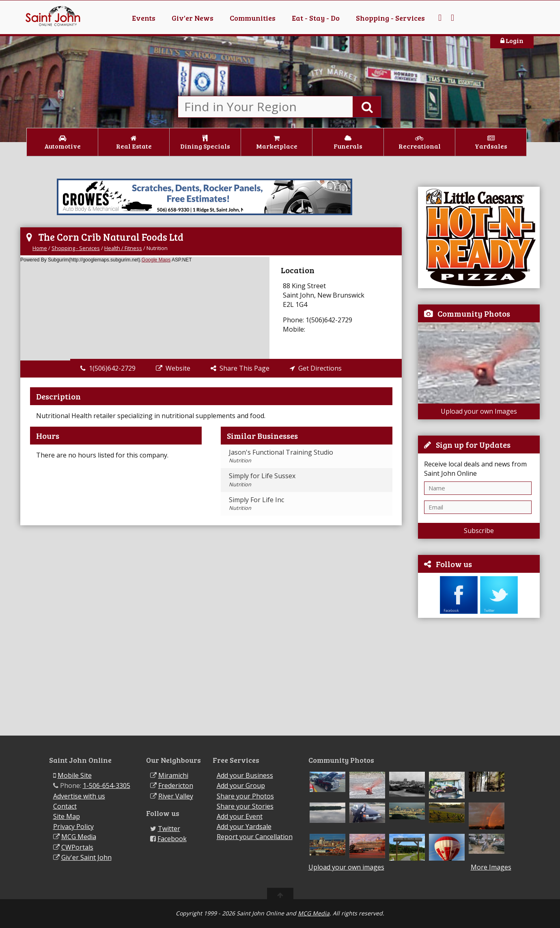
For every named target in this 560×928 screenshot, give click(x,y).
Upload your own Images (479, 411)
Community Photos (474, 313)
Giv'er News (193, 18)
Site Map (67, 816)
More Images (491, 867)
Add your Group (241, 786)
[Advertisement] (479, 677)
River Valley (176, 796)
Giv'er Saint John (86, 857)
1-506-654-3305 (107, 786)
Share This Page (240, 368)
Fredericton (176, 786)
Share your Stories (245, 806)
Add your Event (240, 816)
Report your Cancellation (255, 837)
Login (512, 40)
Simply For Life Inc (256, 503)
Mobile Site (75, 775)
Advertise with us (79, 796)
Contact (65, 806)
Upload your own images (346, 867)
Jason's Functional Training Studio (281, 456)
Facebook (172, 839)
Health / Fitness (123, 248)
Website (173, 368)
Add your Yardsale (244, 827)
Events (144, 18)
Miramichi (173, 775)
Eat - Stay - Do (316, 18)
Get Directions (316, 368)
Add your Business (245, 775)
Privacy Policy (73, 827)
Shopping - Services (390, 18)
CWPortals (77, 847)
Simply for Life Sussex (262, 479)
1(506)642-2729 (108, 368)
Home (40, 248)
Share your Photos (245, 796)
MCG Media (79, 837)
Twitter (169, 829)
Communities (253, 18)
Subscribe (479, 531)
